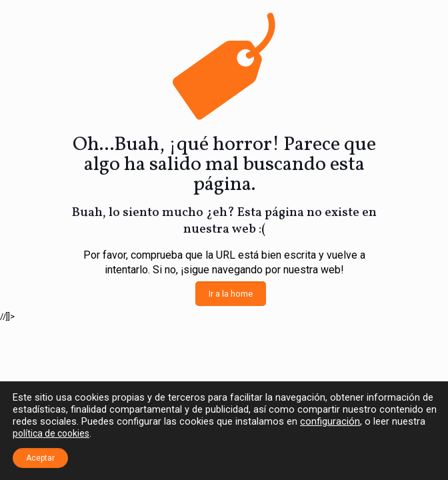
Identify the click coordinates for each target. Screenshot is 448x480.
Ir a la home (231, 294)
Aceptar (40, 458)
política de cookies (51, 433)
